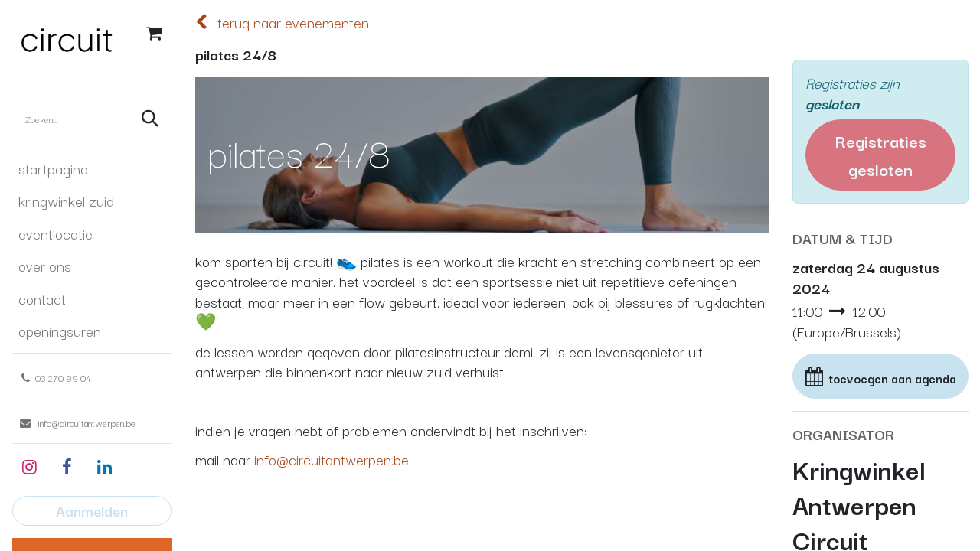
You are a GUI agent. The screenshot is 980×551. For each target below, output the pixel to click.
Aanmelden (92, 510)
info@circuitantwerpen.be (332, 459)
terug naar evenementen (282, 22)
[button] (880, 377)
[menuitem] (92, 168)
